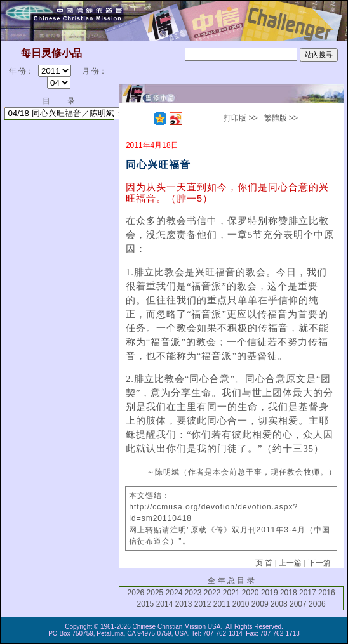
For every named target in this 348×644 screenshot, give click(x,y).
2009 (260, 604)
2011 (222, 604)
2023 (193, 593)
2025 (155, 593)
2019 (270, 593)
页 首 (264, 563)
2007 (298, 604)
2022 (212, 593)
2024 (174, 593)
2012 (203, 604)
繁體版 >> (281, 118)
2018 (289, 593)
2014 (165, 604)
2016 (327, 593)
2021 (231, 593)
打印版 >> (240, 118)
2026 (136, 593)
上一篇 (290, 563)
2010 (241, 604)
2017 (308, 593)
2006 (317, 604)
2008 (279, 604)
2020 (251, 593)
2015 (146, 604)
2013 (184, 604)
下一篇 (319, 563)
